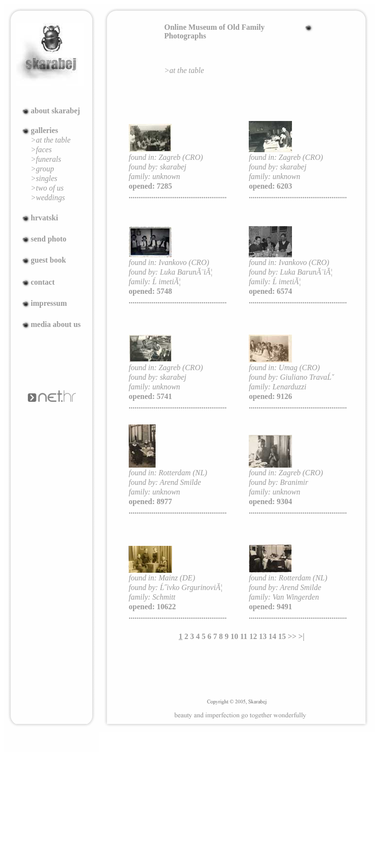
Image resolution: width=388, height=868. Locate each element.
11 (244, 636)
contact (43, 282)
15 (282, 636)
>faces (41, 150)
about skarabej (55, 111)
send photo (48, 239)
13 (263, 636)
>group (42, 169)
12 (253, 636)
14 (272, 636)
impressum (49, 303)
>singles (44, 178)
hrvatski (44, 218)
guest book (48, 260)
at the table (187, 70)
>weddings (48, 198)
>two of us (47, 188)
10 (234, 636)
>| (301, 636)
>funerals (46, 159)
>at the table (51, 140)
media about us (56, 324)
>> (292, 636)
